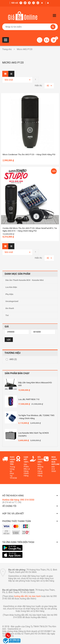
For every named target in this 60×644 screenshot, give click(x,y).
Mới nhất (9, 80)
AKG (13, 359)
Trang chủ (7, 49)
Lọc (9, 340)
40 (48, 86)
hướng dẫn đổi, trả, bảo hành (27, 596)
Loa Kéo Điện (11, 287)
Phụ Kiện (9, 294)
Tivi (7, 315)
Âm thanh (10, 308)
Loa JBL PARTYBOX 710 (29, 399)
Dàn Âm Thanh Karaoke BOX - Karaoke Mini (25, 280)
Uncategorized (12, 301)
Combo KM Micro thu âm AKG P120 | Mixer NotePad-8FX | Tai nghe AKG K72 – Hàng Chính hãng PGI (30, 230)
